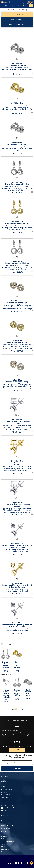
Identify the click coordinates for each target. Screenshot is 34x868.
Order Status (5, 784)
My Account (14, 6)
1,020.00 (20, 311)
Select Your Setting (17, 14)
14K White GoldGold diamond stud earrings (17, 302)
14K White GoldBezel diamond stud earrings (17, 64)
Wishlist (7, 6)
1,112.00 (20, 391)
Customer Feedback (6, 839)
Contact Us (4, 792)
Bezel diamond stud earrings (17, 665)
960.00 (20, 193)
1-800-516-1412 (8, 805)
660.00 (20, 74)
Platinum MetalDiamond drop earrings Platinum (17, 262)
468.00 (17, 672)
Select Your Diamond (17, 19)
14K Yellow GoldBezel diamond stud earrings (17, 104)
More (17, 750)
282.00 (20, 432)
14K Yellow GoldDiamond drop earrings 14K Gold (17, 223)
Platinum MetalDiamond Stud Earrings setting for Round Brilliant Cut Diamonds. (17, 625)
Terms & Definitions (6, 800)
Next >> (23, 709)
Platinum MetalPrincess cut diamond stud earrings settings (17, 504)
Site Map (4, 844)
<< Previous (12, 709)
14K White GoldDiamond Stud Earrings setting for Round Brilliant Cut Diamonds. (17, 546)
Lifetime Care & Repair (7, 825)
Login (20, 6)
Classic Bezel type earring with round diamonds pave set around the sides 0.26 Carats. (17, 69)
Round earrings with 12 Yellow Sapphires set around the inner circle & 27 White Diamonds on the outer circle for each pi (17, 307)
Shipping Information (7, 797)
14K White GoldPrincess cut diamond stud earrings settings (17, 421)
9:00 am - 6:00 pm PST (10, 810)
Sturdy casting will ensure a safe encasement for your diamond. (17, 551)
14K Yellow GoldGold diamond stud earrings (17, 341)
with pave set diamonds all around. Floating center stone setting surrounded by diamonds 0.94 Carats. (17, 188)
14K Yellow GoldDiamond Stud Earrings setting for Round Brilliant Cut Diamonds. (17, 585)
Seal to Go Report (6, 823)
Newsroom (4, 836)
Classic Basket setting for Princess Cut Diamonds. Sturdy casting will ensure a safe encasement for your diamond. (17, 427)
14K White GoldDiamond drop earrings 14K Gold (17, 183)
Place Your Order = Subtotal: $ (17, 25)
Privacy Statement (6, 820)
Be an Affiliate (5, 849)
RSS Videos (4, 847)
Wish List (4, 786)
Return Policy (5, 818)
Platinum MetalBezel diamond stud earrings (17, 143)
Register (4, 782)
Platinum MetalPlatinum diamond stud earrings (17, 381)
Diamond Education (6, 795)
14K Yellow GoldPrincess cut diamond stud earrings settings (17, 463)
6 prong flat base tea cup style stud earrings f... (6, 694)
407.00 (20, 515)
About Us (4, 831)
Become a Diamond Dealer (8, 852)
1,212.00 (20, 272)
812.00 (20, 153)
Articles (3, 834)
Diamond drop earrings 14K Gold (5, 665)
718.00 (5, 672)
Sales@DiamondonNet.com (11, 808)
